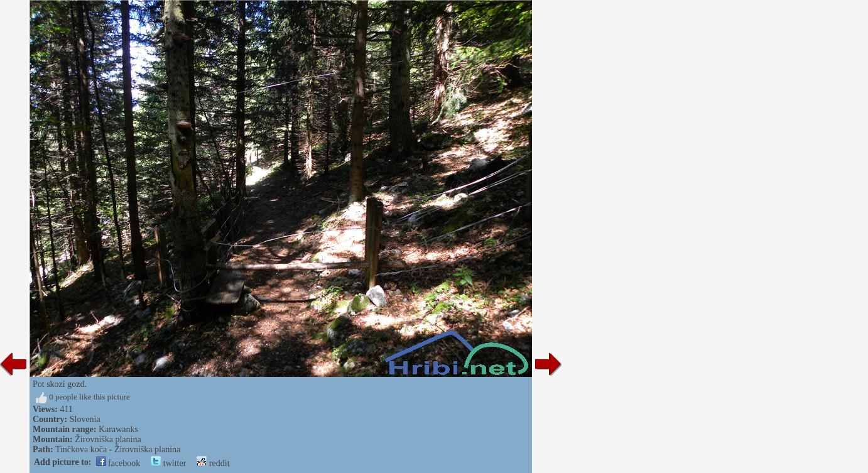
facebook (118, 463)
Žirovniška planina (108, 439)
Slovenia (85, 419)
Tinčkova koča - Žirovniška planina (118, 449)
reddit (213, 463)
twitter (168, 463)
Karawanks (118, 429)
